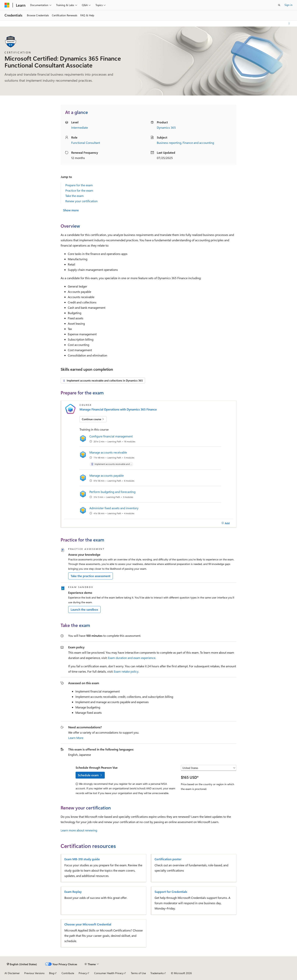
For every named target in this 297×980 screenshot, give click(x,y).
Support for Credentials (171, 892)
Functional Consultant (86, 143)
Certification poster (168, 859)
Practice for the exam (79, 190)
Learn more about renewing (79, 830)
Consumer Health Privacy (109, 973)
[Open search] (279, 5)
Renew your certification (81, 201)
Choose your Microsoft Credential (88, 924)
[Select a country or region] (209, 768)
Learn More (76, 738)
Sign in (288, 5)
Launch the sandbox (84, 609)
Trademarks (157, 973)
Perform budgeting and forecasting (112, 492)
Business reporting (169, 143)
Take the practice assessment (91, 576)
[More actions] (289, 24)
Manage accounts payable (107, 475)
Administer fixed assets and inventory (114, 508)
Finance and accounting (198, 143)
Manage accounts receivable (108, 452)
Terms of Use (138, 973)
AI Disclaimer (12, 973)
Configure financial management (111, 436)
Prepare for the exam (79, 185)
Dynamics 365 (166, 127)
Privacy (83, 973)
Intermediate (80, 127)
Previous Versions (34, 973)
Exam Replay (73, 892)
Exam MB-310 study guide (82, 859)
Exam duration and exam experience (132, 658)
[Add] (225, 523)
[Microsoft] (7, 5)
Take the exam (75, 196)
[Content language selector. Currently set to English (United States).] (22, 964)
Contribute (68, 973)
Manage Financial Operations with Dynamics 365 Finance (118, 409)
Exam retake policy (126, 671)
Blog (52, 973)
